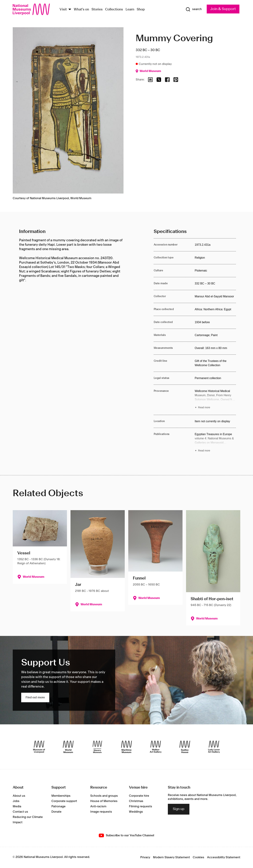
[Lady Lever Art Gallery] (214, 747)
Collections (114, 10)
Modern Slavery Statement (171, 857)
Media (17, 806)
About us (19, 796)
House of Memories (104, 801)
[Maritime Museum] (126, 747)
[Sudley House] (185, 747)
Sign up (179, 809)
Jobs (16, 801)
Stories (97, 10)
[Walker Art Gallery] (156, 747)
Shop (141, 10)
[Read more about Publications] (215, 443)
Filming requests (141, 806)
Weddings (136, 812)
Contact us (20, 812)
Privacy (145, 857)
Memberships (61, 796)
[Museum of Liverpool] (39, 747)
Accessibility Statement (224, 857)
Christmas (136, 801)
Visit (63, 10)
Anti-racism (98, 806)
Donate (56, 812)
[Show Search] (194, 9)
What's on (81, 10)
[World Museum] (68, 747)
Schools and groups (104, 796)
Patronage (58, 806)
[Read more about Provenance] (215, 400)
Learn (130, 10)
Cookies (198, 857)
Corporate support (64, 801)
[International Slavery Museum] (97, 747)
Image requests (101, 812)
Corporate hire (139, 796)
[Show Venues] (70, 10)
